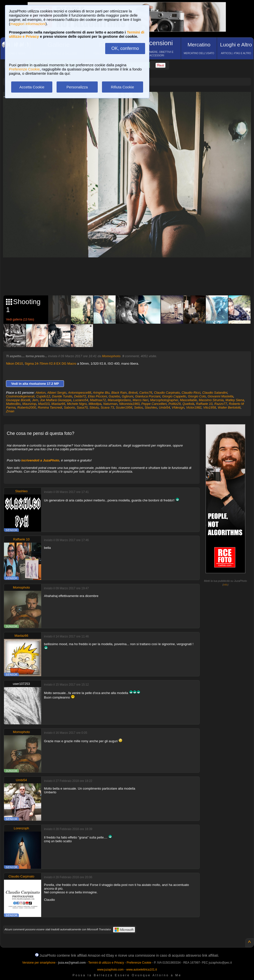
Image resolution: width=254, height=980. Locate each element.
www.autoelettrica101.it (142, 970)
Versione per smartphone (39, 963)
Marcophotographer (164, 400)
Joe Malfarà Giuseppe (56, 400)
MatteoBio (13, 404)
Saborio (69, 407)
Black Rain (119, 393)
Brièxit (133, 393)
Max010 (44, 404)
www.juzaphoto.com (111, 970)
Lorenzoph (21, 828)
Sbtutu (94, 407)
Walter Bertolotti (229, 407)
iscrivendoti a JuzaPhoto (40, 460)
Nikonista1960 (129, 404)
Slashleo (151, 407)
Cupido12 (43, 396)
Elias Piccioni (97, 396)
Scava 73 (107, 407)
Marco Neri (140, 400)
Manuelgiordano (119, 400)
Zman (10, 411)
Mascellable (188, 400)
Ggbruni (127, 396)
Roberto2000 (27, 407)
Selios (139, 407)
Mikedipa (95, 404)
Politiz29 (175, 404)
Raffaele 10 (204, 404)
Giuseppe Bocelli (18, 400)
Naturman (110, 404)
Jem (35, 400)
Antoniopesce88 (79, 393)
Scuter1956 (124, 407)
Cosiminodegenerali (20, 396)
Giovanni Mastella (220, 396)
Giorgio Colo (197, 396)
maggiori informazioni (28, 24)
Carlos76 (146, 393)
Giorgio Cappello (174, 396)
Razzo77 (221, 404)
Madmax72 (98, 400)
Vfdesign (178, 407)
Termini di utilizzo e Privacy (106, 963)
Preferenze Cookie (24, 69)
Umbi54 (164, 407)
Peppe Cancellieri (154, 404)
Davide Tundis (62, 396)
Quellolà (188, 404)
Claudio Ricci (191, 393)
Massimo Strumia (211, 400)
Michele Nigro (77, 404)
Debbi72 (80, 396)
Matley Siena (235, 400)
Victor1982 (194, 407)
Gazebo (114, 396)
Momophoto (111, 356)
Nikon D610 (14, 364)
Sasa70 (82, 407)
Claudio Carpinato (167, 393)
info (225, 585)
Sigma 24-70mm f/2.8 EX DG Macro (50, 364)
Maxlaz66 (58, 404)
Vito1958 (209, 407)
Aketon (40, 393)
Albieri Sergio (57, 393)
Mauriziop (29, 404)
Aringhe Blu (101, 393)
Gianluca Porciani (148, 396)
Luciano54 (81, 400)
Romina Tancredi (50, 407)
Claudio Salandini (215, 393)
